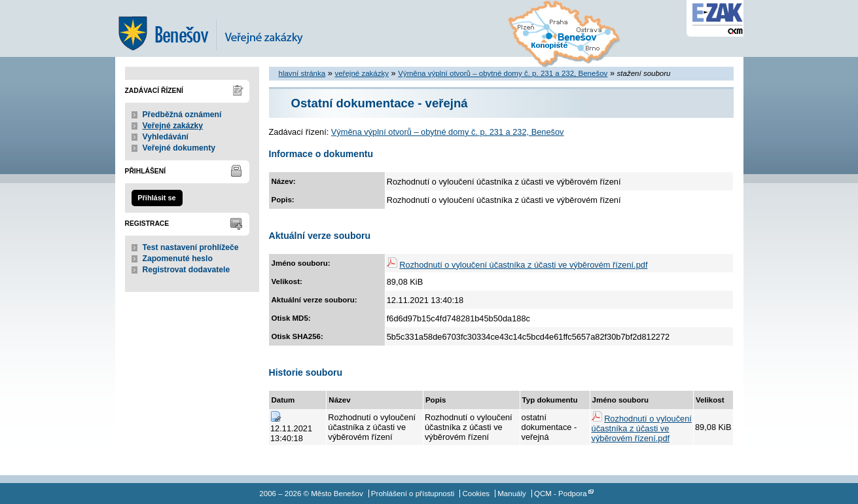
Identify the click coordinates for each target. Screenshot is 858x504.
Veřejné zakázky (173, 126)
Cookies (476, 494)
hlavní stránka (302, 73)
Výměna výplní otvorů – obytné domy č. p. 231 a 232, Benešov (503, 73)
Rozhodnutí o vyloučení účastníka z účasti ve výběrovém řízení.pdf (523, 265)
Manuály (512, 494)
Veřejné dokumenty (179, 148)
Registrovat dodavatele (187, 270)
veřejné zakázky (362, 73)
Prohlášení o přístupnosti (413, 494)
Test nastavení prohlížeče (191, 247)
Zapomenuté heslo (178, 259)
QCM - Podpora (561, 494)
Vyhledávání (166, 137)
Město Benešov (220, 28)
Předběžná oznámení (182, 115)
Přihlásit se (156, 198)
